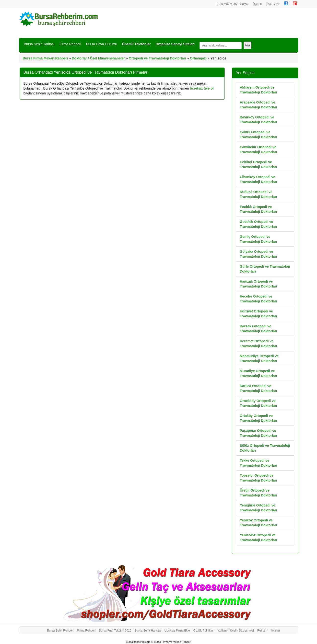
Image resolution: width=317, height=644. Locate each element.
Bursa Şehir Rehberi (60, 631)
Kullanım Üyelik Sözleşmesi (236, 631)
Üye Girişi (273, 4)
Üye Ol (257, 4)
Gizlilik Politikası (204, 631)
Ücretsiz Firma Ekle (177, 631)
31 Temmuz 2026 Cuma (232, 4)
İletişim (275, 631)
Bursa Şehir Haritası (39, 44)
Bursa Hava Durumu (101, 44)
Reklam (262, 631)
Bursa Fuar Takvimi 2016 (115, 631)
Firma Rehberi (70, 44)
